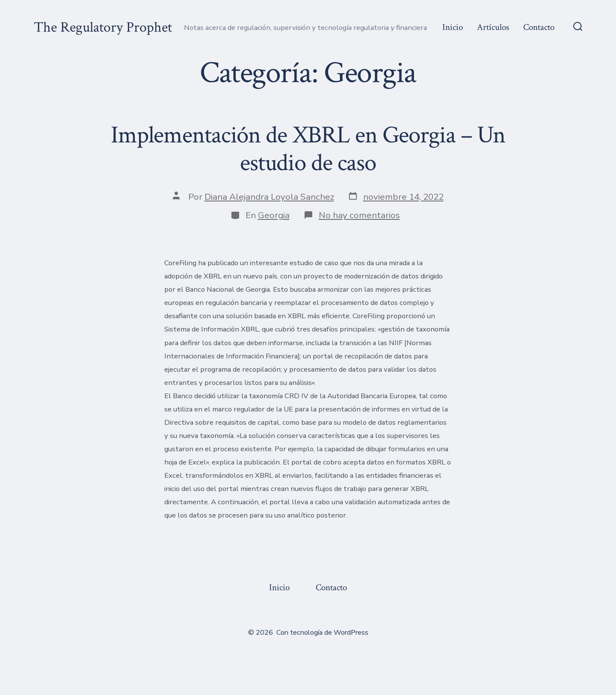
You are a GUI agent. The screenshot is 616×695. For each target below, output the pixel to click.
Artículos (493, 27)
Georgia (274, 215)
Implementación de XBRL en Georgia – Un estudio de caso (308, 149)
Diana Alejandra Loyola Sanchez (269, 197)
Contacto (539, 27)
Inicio (453, 27)
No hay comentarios (359, 215)
